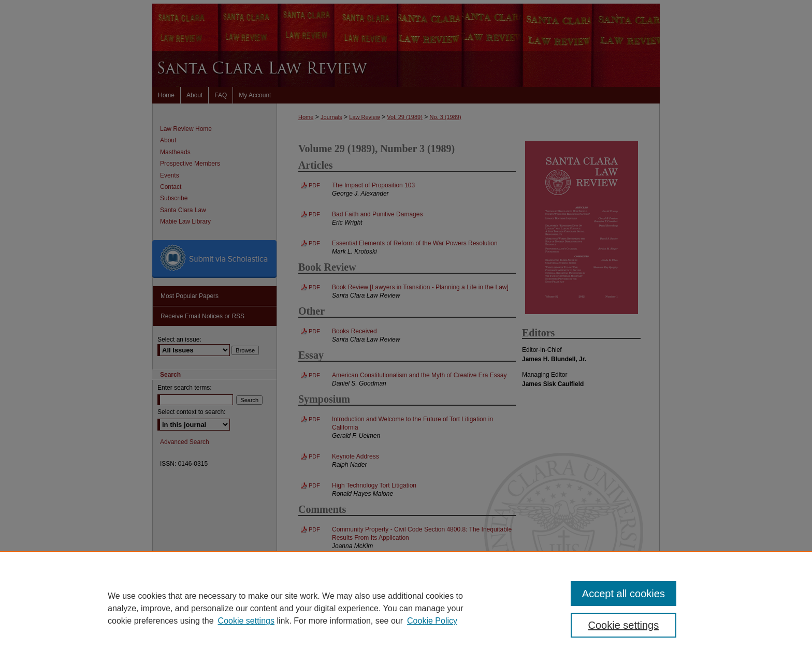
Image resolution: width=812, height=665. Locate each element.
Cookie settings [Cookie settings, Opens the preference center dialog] (624, 625)
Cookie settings (246, 621)
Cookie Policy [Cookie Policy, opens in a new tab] (432, 621)
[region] (406, 608)
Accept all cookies (624, 594)
